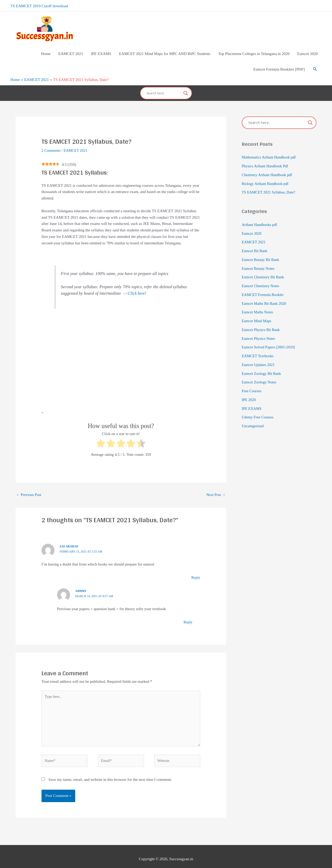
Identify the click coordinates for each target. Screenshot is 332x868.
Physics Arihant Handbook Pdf (266, 158)
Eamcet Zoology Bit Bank (262, 366)
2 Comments (51, 143)
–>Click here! (135, 285)
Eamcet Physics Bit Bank (261, 322)
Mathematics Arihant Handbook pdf (270, 149)
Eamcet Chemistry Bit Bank (264, 269)
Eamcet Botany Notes (259, 260)
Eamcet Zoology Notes (260, 374)
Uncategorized (253, 418)
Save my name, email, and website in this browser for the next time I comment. (110, 774)
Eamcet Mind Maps (257, 313)
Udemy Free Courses (258, 409)
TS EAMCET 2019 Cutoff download (39, 5)
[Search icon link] (315, 65)
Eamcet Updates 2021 (259, 357)
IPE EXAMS (252, 401)
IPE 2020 (249, 392)
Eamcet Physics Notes (259, 330)
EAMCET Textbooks (258, 348)
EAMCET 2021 (77, 143)
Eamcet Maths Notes (258, 304)
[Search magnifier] (186, 87)
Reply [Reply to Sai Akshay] (196, 570)
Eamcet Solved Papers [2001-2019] (269, 339)
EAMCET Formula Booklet (263, 287)
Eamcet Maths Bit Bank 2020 (265, 295)
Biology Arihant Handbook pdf (266, 176)
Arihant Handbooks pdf (260, 217)
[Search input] (164, 87)
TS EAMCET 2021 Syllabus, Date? (269, 184)
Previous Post (29, 487)
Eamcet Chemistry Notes (261, 278)
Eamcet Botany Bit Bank (261, 252)
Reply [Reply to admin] (188, 614)
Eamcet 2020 (252, 225)
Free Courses (252, 383)
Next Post (216, 487)
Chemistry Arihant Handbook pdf (268, 167)
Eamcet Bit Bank (255, 243)
